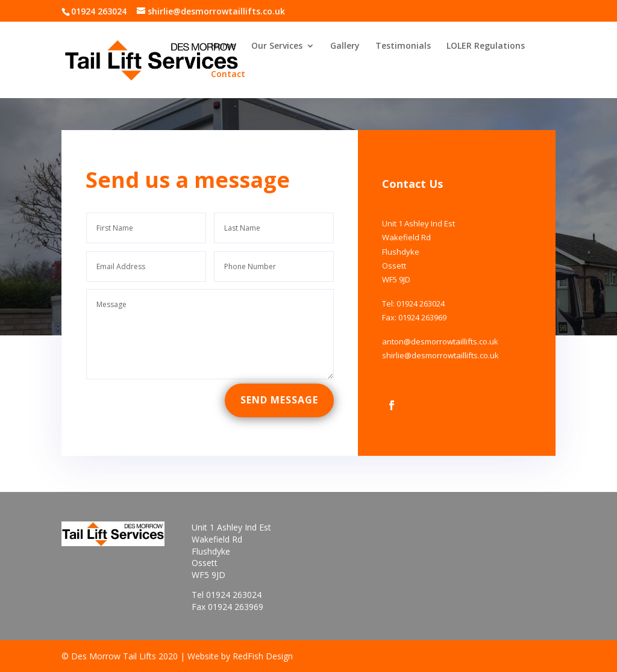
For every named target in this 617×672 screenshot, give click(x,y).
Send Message (281, 386)
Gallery (345, 46)
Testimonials (403, 46)
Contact (228, 75)
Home (223, 46)
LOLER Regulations (486, 46)
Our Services (277, 46)
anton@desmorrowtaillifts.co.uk (434, 330)
